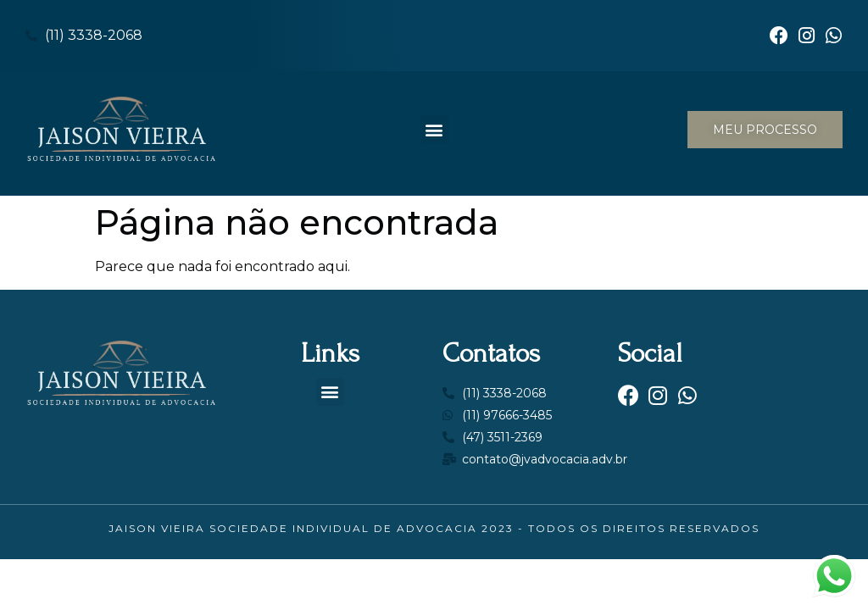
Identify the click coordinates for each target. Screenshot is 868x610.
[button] (434, 129)
